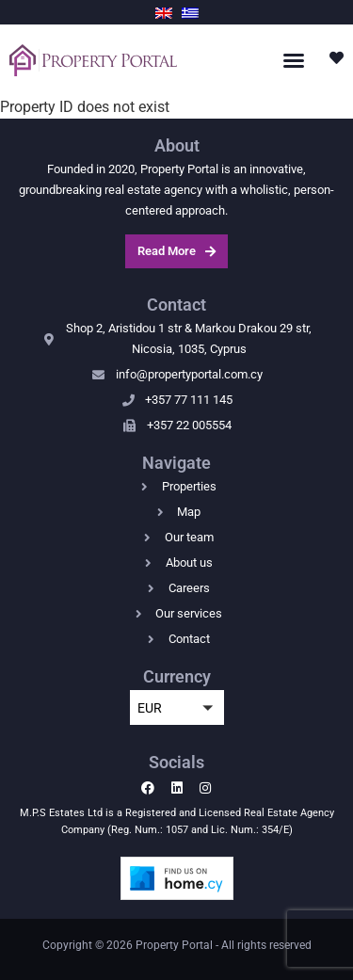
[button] (294, 60)
